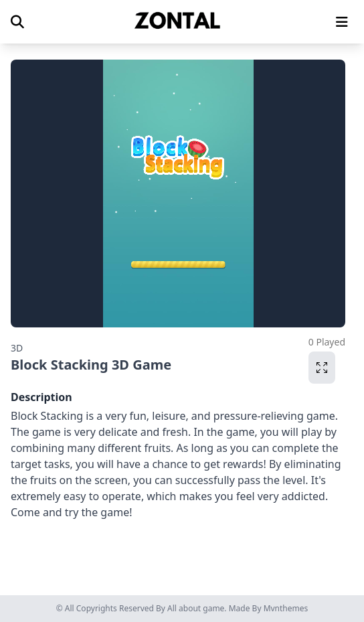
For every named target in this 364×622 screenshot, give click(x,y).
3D (17, 348)
